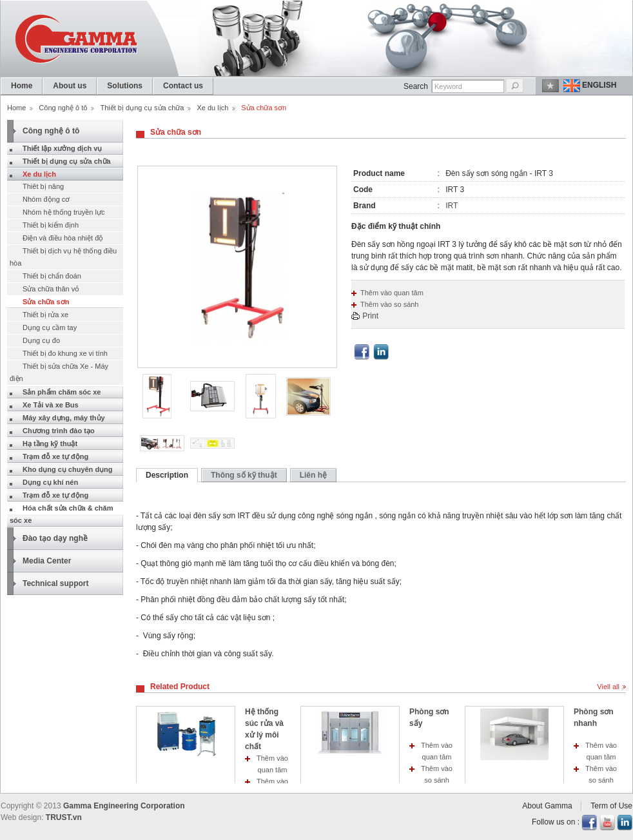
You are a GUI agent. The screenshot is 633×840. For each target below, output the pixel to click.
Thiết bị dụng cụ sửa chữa (142, 108)
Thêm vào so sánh (390, 304)
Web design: (22, 817)
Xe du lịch (212, 108)
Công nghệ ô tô (63, 108)
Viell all (608, 687)
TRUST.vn (64, 817)
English (599, 85)
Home (16, 108)
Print (370, 316)
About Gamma (547, 806)
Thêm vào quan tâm (392, 293)
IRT (452, 206)
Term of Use (611, 806)
